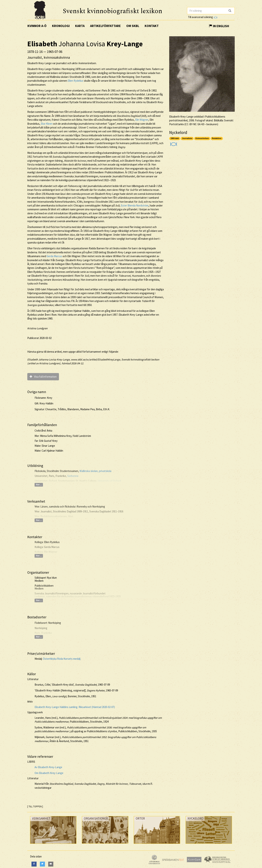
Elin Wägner (142, 120)
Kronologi (61, 26)
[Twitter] (42, 864)
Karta (80, 26)
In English (219, 26)
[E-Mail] (51, 864)
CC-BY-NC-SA (193, 124)
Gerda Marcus (54, 256)
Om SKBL (133, 26)
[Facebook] (34, 864)
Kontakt (152, 26)
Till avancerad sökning (203, 17)
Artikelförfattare (105, 26)
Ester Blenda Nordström (135, 205)
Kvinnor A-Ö (37, 26)
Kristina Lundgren (37, 328)
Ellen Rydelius (76, 81)
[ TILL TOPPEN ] (35, 806)
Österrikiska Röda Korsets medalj (62, 659)
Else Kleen (47, 124)
